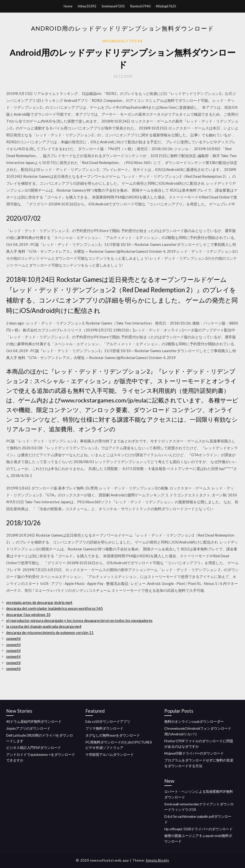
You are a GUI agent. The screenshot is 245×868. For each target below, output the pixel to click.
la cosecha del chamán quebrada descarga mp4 (44, 626)
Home (68, 6)
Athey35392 (87, 6)
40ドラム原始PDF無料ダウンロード (34, 721)
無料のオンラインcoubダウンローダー (194, 721)
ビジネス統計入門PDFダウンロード (34, 748)
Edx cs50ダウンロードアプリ (108, 721)
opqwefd (13, 638)
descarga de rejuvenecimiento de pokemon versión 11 (50, 633)
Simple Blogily (158, 860)
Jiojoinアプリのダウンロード (28, 728)
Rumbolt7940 (140, 6)
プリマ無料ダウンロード (104, 728)
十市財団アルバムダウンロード (110, 754)
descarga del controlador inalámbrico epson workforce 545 (55, 608)
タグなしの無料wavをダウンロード (113, 735)
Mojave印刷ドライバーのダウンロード (194, 753)
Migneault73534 (122, 41)
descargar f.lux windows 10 (28, 615)
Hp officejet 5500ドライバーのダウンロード (198, 829)
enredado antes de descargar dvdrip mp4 (39, 602)
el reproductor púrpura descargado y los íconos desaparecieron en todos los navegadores (79, 620)
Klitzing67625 (166, 6)
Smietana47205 (113, 6)
